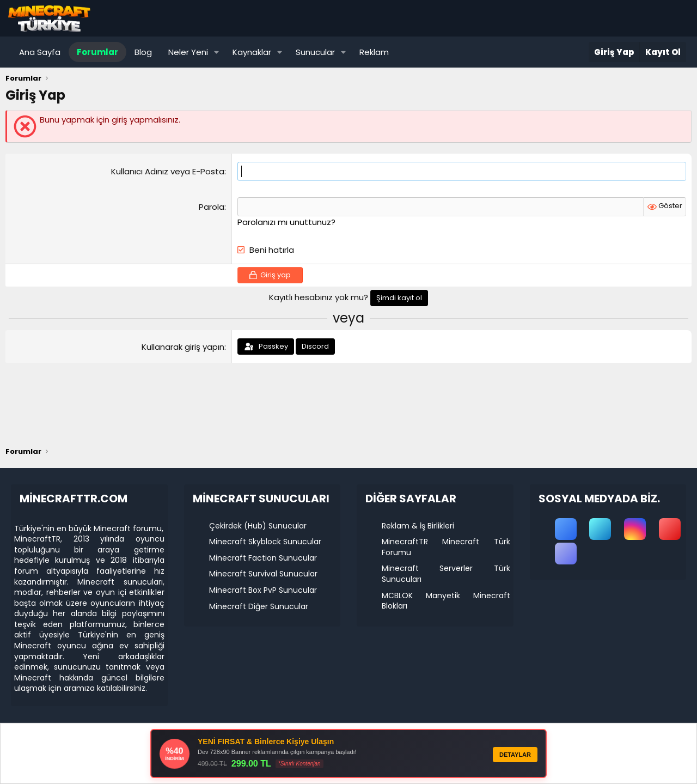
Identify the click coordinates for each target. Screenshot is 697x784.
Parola (212, 207)
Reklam (374, 52)
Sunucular (315, 52)
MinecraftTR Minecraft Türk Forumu (446, 547)
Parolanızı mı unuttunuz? (286, 222)
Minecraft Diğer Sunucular (259, 606)
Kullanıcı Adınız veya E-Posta (168, 171)
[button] (217, 52)
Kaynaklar (252, 52)
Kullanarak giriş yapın (183, 347)
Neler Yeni (188, 52)
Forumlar (97, 52)
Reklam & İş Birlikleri (418, 526)
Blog (143, 52)
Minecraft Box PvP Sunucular (263, 590)
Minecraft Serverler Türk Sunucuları (446, 574)
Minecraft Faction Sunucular (263, 558)
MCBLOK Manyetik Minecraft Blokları (446, 601)
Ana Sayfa (40, 52)
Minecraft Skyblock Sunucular (265, 542)
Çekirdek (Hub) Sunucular (258, 526)
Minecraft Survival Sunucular (263, 574)
